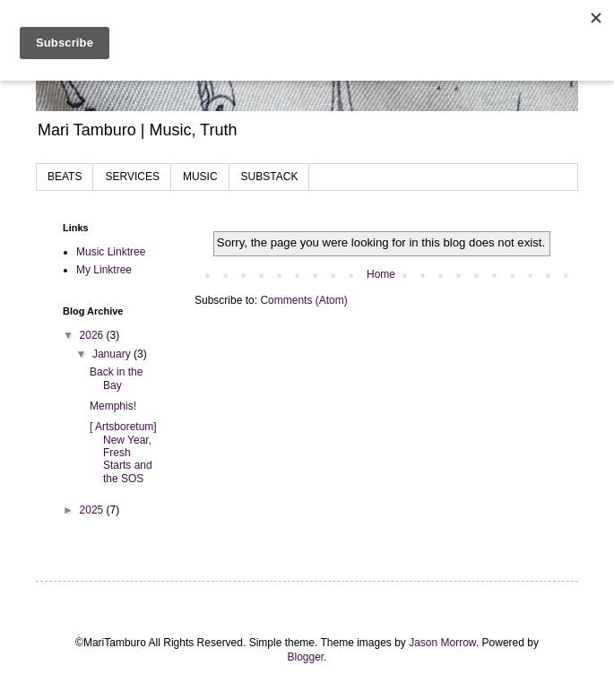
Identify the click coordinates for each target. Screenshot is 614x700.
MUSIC (200, 177)
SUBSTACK (270, 177)
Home (381, 274)
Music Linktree (111, 252)
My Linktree (104, 270)
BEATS (65, 177)
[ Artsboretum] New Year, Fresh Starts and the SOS (123, 453)
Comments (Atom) (303, 300)
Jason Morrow (442, 643)
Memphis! (113, 406)
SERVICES (132, 177)
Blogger (305, 657)
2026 (93, 335)
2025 (93, 510)
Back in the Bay (116, 378)
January (113, 354)
